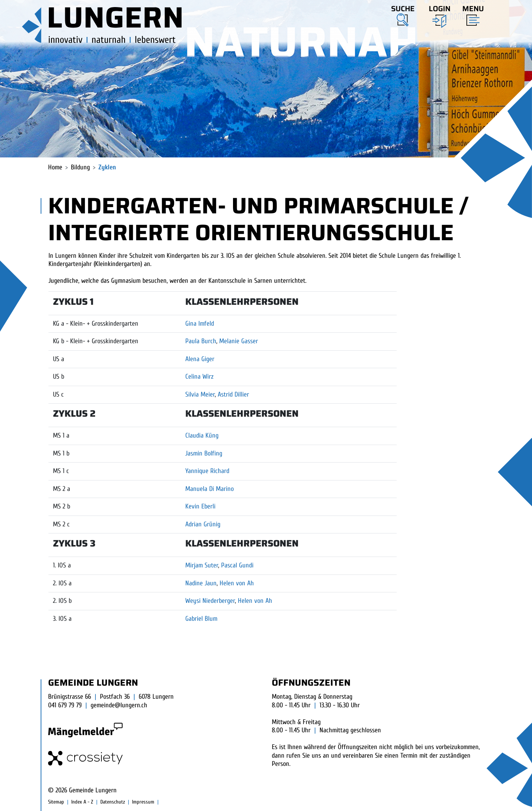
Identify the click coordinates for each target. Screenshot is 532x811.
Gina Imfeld (200, 324)
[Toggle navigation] (471, 14)
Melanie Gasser (239, 341)
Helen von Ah (237, 583)
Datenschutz (113, 802)
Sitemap (56, 802)
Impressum (143, 802)
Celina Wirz (199, 377)
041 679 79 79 (65, 705)
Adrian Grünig (203, 524)
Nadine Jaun (201, 583)
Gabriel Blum (201, 619)
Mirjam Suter (202, 565)
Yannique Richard (207, 471)
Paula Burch (201, 341)
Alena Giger (200, 359)
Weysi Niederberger (210, 601)
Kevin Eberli (200, 506)
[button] (403, 15)
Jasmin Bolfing (204, 453)
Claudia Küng (202, 436)
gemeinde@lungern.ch (119, 705)
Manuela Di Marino (210, 489)
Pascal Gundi (237, 565)
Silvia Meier (200, 394)
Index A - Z (82, 802)
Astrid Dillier (233, 394)
